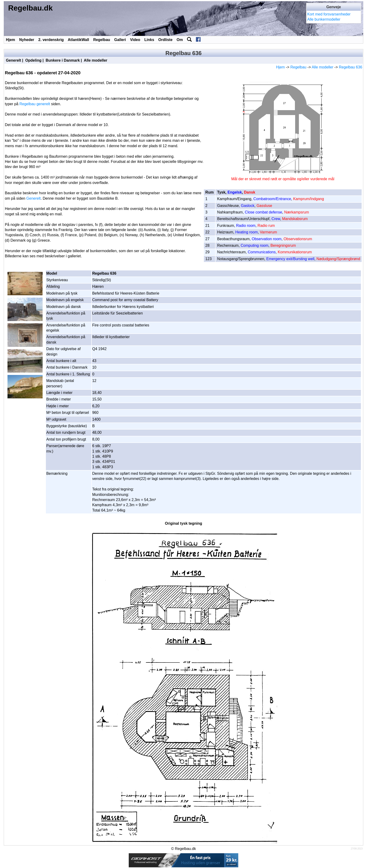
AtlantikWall (79, 40)
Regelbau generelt (35, 104)
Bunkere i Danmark (63, 60)
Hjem (10, 40)
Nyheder (27, 40)
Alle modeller (95, 60)
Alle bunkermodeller (324, 19)
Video (135, 40)
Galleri (120, 40)
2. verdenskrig (51, 40)
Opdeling (33, 60)
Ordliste (165, 40)
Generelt (13, 60)
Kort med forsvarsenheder (329, 14)
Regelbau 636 (351, 67)
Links (149, 40)
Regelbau (102, 40)
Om (180, 40)
